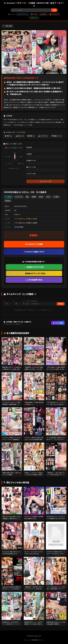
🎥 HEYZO (43, 14)
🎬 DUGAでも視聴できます (34, 252)
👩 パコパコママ (54, 14)
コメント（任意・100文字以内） (30, 301)
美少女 (41, 197)
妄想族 (34, 197)
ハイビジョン (19, 197)
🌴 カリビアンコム (22, 14)
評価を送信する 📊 (45, 181)
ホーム (26, 640)
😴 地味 (31, 136)
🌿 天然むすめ (34, 18)
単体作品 (8, 201)
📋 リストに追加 (58, 323)
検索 (54, 10)
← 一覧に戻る (8, 26)
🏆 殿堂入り (56, 136)
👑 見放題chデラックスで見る (34, 273)
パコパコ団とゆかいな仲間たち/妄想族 (26, 219)
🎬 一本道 (34, 14)
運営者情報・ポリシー (37, 640)
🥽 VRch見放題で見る (34, 280)
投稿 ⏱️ (61, 304)
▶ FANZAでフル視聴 (34, 244)
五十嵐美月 (8, 197)
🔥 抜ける (20, 136)
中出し (48, 197)
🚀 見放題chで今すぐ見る (34, 267)
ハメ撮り (56, 197)
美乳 (27, 197)
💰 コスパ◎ (43, 136)
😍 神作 (8, 136)
